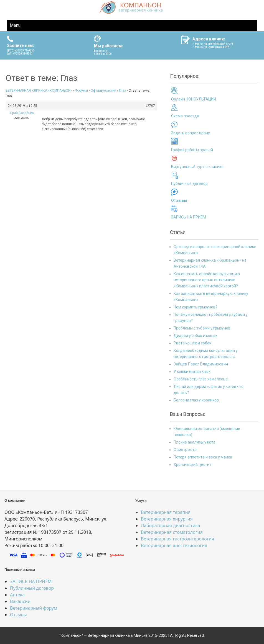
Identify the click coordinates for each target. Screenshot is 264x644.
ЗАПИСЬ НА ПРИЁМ (189, 217)
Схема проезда (185, 116)
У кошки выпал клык (192, 372)
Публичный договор (189, 184)
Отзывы (18, 615)
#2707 (150, 106)
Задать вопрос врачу (191, 133)
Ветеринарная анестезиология (174, 545)
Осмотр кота (185, 450)
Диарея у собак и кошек (196, 336)
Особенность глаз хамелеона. (201, 379)
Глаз (122, 91)
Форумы (81, 91)
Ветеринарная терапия (166, 512)
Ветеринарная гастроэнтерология (177, 539)
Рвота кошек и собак (192, 343)
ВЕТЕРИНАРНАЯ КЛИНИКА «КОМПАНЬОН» (39, 91)
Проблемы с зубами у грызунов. (202, 328)
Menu (15, 25)
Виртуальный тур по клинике (197, 167)
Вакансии (20, 601)
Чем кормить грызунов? (196, 307)
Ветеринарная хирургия (167, 519)
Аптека (17, 595)
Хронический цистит (192, 465)
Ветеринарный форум (34, 608)
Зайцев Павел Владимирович (201, 364)
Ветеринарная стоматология (172, 532)
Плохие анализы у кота (195, 442)
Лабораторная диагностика (170, 525)
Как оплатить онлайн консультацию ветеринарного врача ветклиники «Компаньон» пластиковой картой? (207, 280)
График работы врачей (192, 150)
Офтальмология (103, 91)
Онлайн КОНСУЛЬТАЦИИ (194, 99)
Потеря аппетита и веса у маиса (203, 457)
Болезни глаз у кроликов (196, 400)
